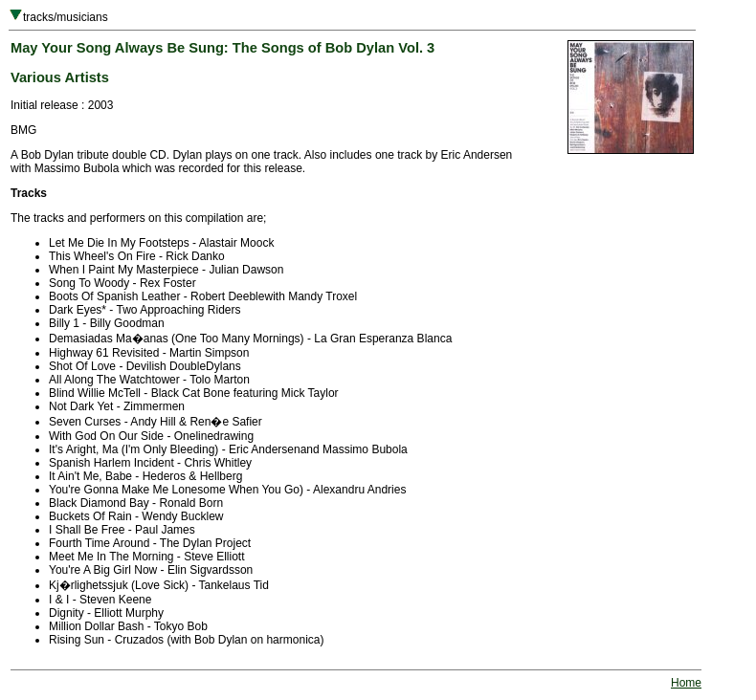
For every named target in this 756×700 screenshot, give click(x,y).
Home (686, 683)
